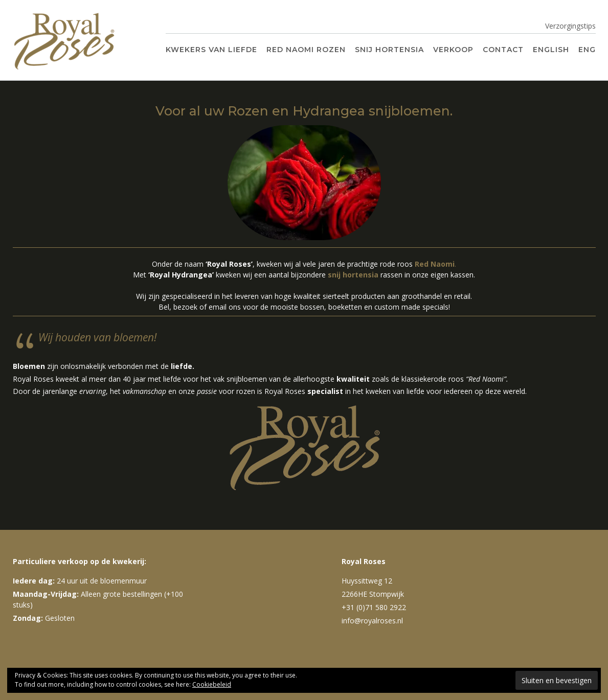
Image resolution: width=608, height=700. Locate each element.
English (551, 50)
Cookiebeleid (212, 684)
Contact (503, 50)
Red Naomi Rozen (306, 50)
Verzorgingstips (570, 26)
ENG (587, 50)
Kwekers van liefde (211, 50)
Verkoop (453, 50)
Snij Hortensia (389, 50)
